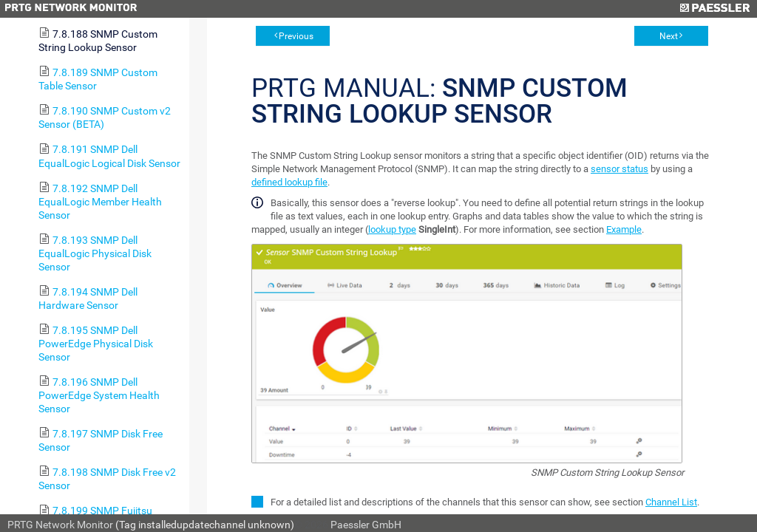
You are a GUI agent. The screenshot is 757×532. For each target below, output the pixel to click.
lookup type (392, 229)
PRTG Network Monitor (60, 525)
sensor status (619, 169)
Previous (296, 36)
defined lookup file (289, 182)
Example (624, 229)
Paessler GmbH (366, 525)
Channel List (671, 502)
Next (669, 36)
